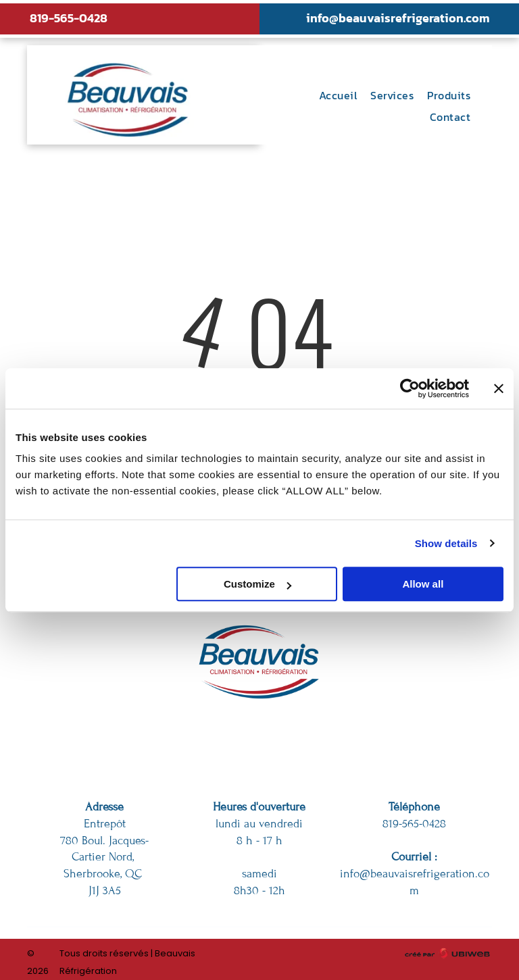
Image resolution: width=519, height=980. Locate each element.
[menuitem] (338, 95)
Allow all (423, 584)
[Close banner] (499, 388)
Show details (446, 543)
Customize (257, 584)
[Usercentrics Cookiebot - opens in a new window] (410, 388)
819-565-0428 (69, 18)
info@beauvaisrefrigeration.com (398, 18)
